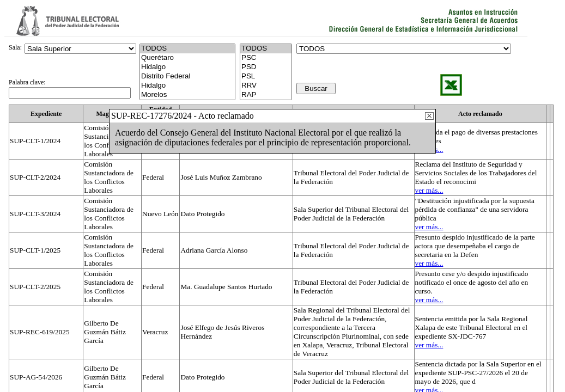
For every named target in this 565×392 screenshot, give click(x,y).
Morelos (187, 95)
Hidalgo (187, 67)
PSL (266, 76)
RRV (266, 86)
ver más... (429, 190)
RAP (266, 95)
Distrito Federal (187, 76)
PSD (266, 67)
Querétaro (187, 58)
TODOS (266, 49)
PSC (266, 58)
